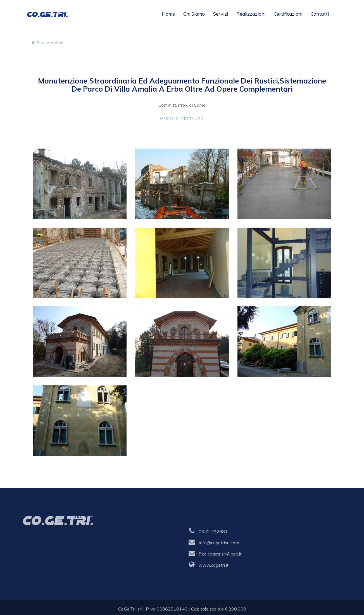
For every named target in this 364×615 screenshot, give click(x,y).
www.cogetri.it (214, 565)
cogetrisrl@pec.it (225, 554)
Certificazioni (288, 14)
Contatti (320, 14)
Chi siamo (194, 14)
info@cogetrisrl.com (219, 543)
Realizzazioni (251, 14)
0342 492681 (213, 531)
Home (168, 14)
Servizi (221, 14)
